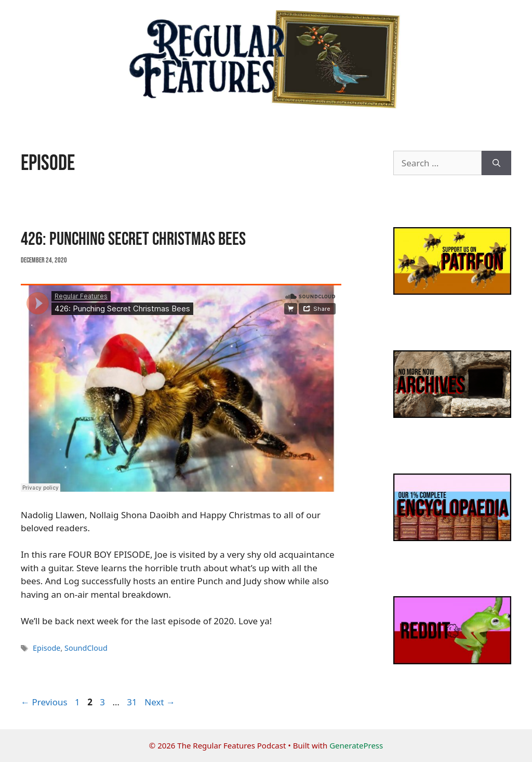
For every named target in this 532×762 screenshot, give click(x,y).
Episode (46, 648)
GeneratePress (356, 745)
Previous (44, 702)
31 (133, 702)
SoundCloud (86, 648)
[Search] (496, 163)
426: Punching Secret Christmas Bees (133, 239)
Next (160, 702)
